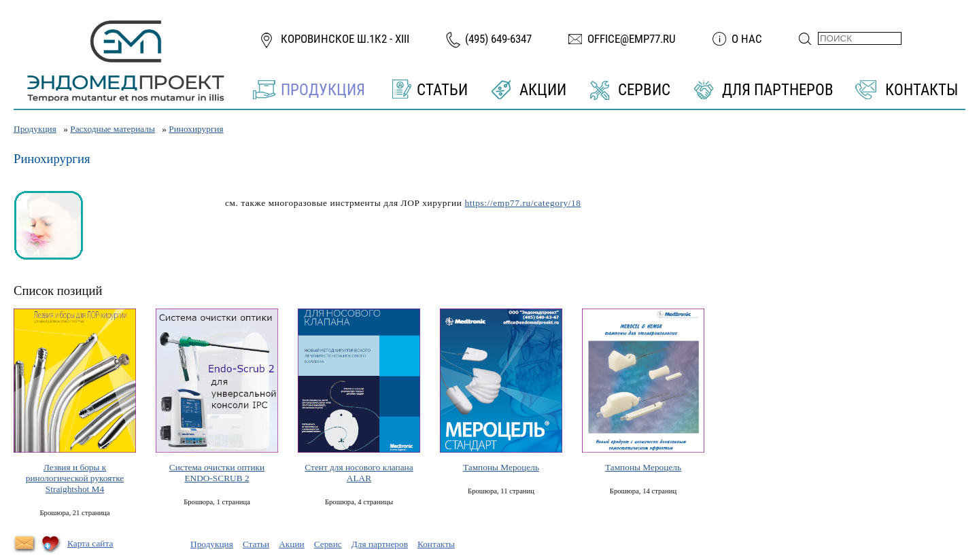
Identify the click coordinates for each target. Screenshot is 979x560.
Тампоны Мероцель (501, 467)
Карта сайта (90, 543)
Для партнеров (778, 90)
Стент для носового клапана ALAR (359, 473)
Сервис (644, 90)
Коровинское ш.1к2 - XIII (345, 39)
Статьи (442, 90)
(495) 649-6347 (498, 39)
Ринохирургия (196, 129)
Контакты (922, 90)
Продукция (323, 90)
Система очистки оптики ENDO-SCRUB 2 (217, 473)
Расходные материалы (113, 129)
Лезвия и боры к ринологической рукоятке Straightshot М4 (75, 478)
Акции (543, 90)
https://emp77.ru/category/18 (522, 203)
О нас (747, 39)
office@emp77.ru (632, 39)
